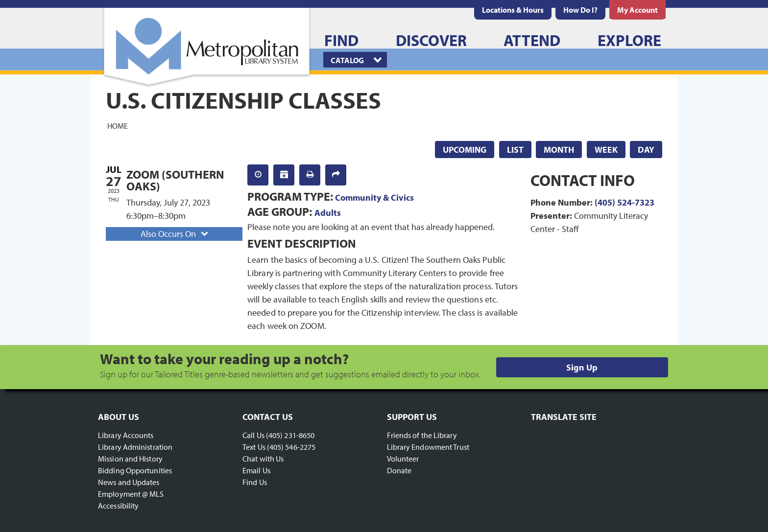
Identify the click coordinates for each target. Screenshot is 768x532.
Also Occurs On (175, 234)
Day (646, 150)
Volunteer (403, 459)
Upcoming (465, 150)
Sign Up (582, 367)
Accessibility (118, 506)
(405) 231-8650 (290, 435)
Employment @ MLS (131, 494)
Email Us (256, 470)
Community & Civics (374, 197)
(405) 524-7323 (624, 202)
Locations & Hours (513, 10)
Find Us (255, 482)
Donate (399, 470)
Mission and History (130, 459)
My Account (637, 10)
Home (118, 125)
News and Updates (129, 482)
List (515, 150)
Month (559, 150)
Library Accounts (126, 435)
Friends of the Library (422, 435)
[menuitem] (513, 10)
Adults (328, 213)
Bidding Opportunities (135, 470)
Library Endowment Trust (428, 447)
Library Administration (135, 447)
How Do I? (580, 10)
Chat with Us (263, 459)
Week (606, 150)
